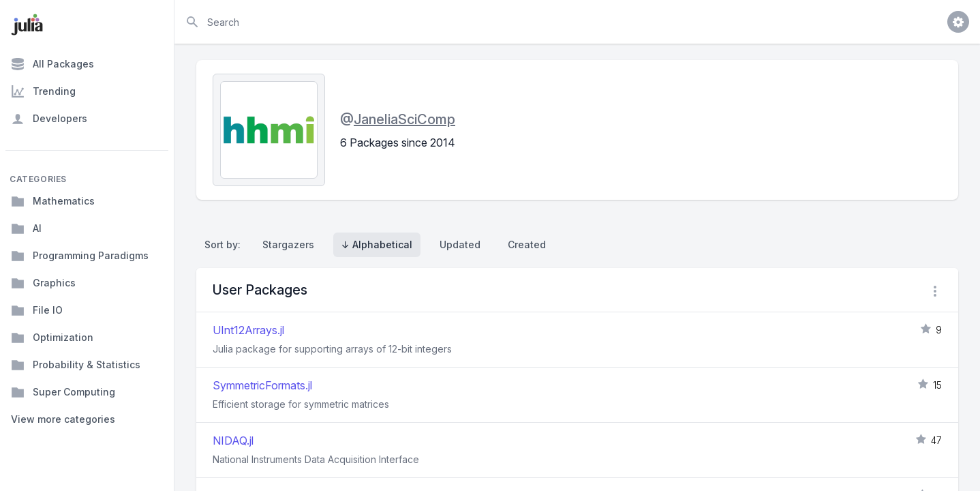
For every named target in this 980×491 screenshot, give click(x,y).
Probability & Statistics (76, 365)
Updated (460, 244)
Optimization (52, 338)
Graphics (43, 283)
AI (26, 228)
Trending (43, 91)
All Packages (52, 64)
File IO (37, 310)
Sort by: (225, 244)
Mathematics (53, 201)
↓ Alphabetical (377, 244)
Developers (49, 119)
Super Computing (63, 392)
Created (527, 244)
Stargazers (288, 244)
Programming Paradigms (80, 256)
